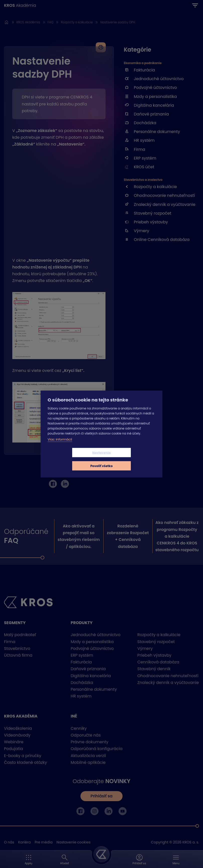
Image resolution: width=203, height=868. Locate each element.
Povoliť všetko (131, 459)
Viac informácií (60, 446)
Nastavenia (72, 459)
